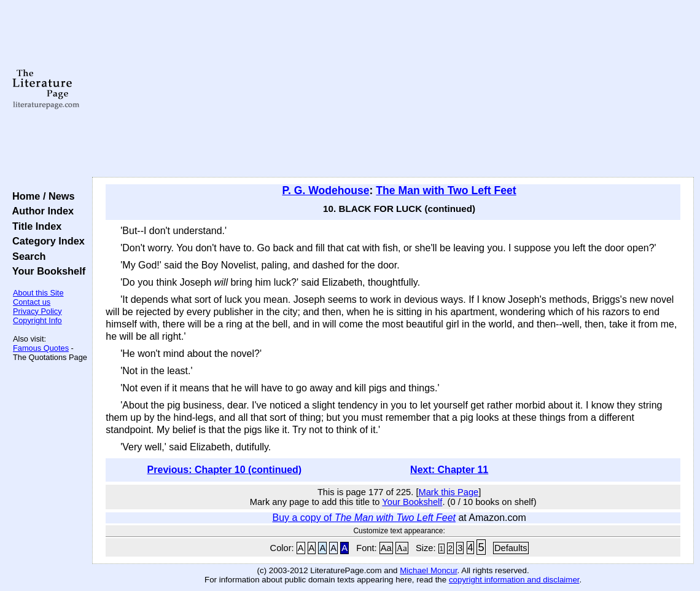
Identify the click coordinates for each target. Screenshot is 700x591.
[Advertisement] (393, 89)
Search (26, 256)
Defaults (511, 548)
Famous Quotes (41, 348)
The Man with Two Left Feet (446, 190)
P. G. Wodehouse (326, 190)
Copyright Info (37, 320)
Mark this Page (449, 492)
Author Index (40, 211)
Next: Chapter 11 (449, 470)
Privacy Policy (37, 311)
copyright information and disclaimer (514, 580)
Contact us (32, 302)
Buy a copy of (364, 518)
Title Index (34, 226)
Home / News (41, 196)
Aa (386, 548)
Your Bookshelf (46, 271)
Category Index (46, 241)
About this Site (38, 293)
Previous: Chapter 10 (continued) (225, 470)
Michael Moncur (428, 570)
